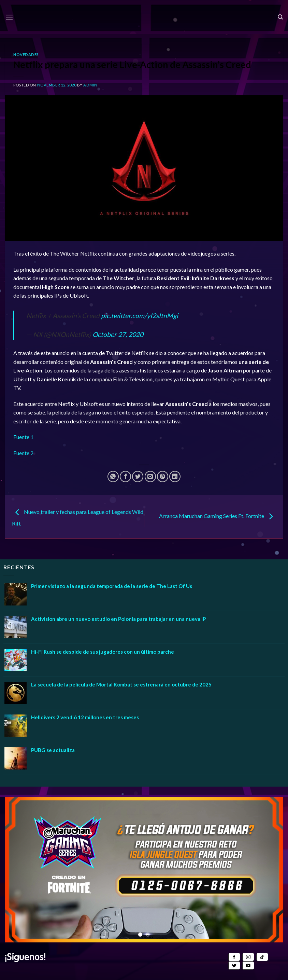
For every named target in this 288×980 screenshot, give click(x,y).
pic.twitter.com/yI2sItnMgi (140, 316)
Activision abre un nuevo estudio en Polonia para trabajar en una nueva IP (118, 619)
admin (90, 85)
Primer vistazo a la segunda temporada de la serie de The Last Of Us (112, 586)
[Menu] (9, 17)
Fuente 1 (23, 437)
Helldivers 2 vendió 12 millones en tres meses (85, 717)
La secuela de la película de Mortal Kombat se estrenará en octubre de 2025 (121, 684)
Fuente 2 (23, 453)
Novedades (26, 55)
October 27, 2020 (118, 334)
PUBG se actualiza (53, 750)
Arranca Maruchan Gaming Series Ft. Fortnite (218, 516)
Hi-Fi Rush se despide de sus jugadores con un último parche (103, 652)
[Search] (280, 17)
